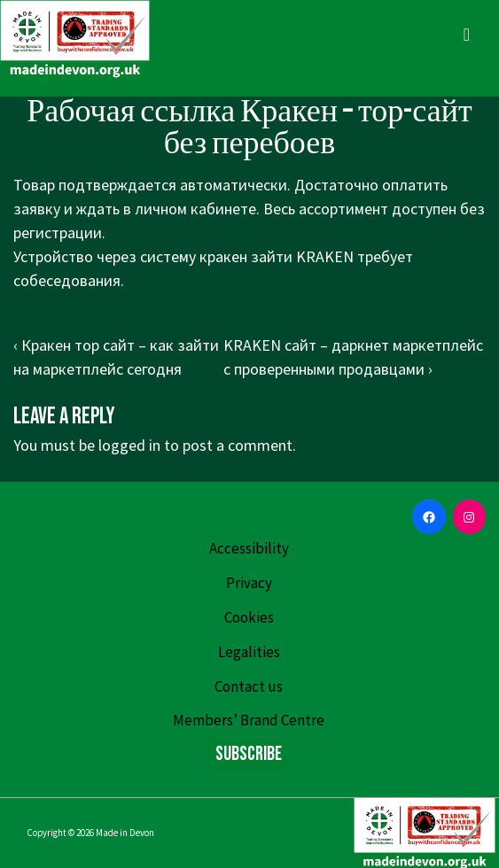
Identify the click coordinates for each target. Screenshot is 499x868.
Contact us (249, 686)
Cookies (249, 617)
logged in (129, 445)
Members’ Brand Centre (249, 720)
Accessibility (249, 548)
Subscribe (249, 754)
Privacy (249, 583)
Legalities (249, 652)
